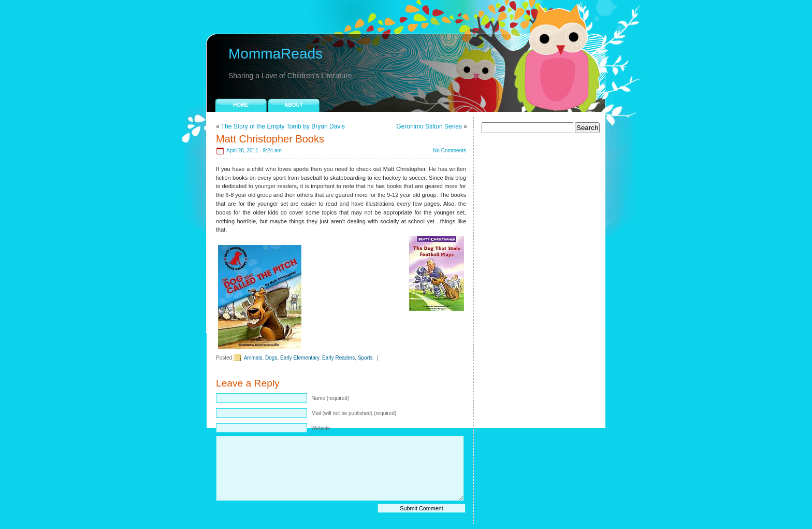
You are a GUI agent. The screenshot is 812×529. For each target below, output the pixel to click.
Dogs (271, 358)
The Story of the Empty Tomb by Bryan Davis (283, 126)
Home (241, 105)
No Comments (450, 151)
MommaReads (275, 54)
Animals (253, 358)
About (294, 105)
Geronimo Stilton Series (429, 126)
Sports (365, 358)
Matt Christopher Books (270, 139)
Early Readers (338, 358)
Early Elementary (300, 358)
